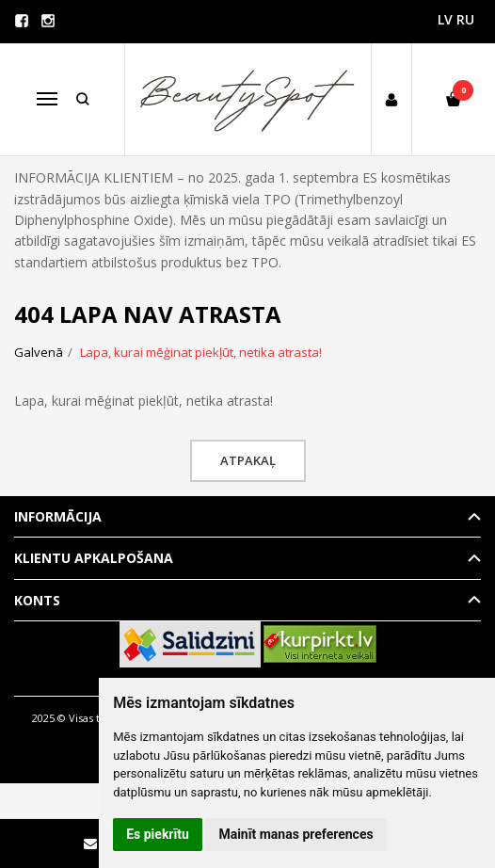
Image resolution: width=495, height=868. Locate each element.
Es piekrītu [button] (158, 834)
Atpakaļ (248, 460)
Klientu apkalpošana (94, 558)
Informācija (58, 516)
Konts (37, 600)
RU (465, 19)
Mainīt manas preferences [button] (295, 834)
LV (445, 19)
